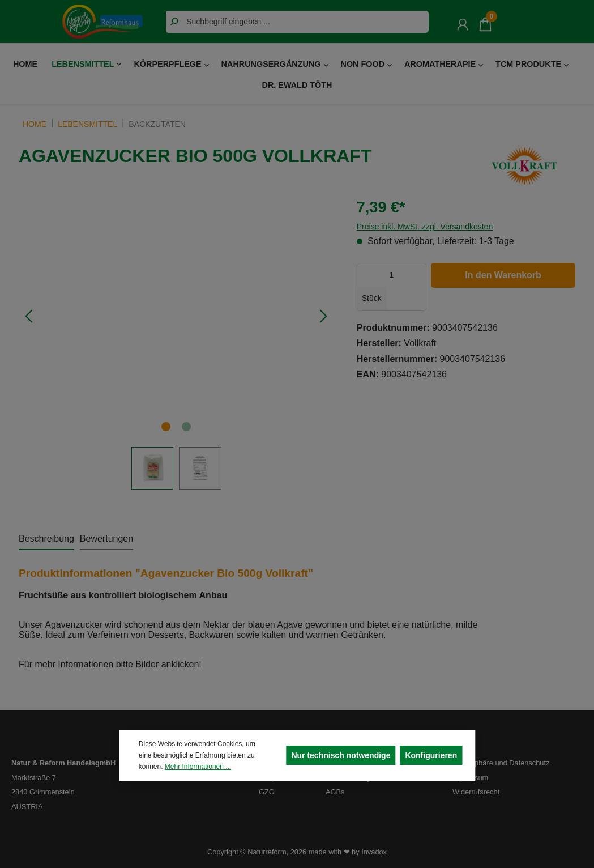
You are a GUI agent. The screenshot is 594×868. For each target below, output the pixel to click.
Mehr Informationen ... (198, 767)
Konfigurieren (431, 755)
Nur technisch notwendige (341, 755)
